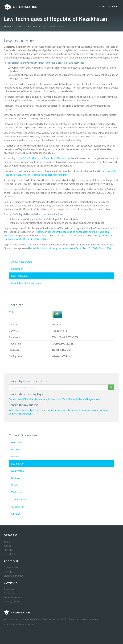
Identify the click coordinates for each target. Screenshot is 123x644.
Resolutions (41, 399)
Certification (27, 410)
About (7, 546)
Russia (15, 485)
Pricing (8, 571)
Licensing (41, 410)
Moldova (16, 478)
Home (102, 6)
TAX (17, 410)
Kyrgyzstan (17, 471)
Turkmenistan (19, 499)
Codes (12, 399)
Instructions (55, 399)
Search (8, 541)
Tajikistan (17, 492)
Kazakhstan (35, 26)
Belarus (15, 456)
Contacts (9, 593)
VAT (11, 410)
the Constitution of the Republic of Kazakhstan (44, 158)
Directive (28, 399)
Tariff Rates (69, 399)
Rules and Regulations (88, 399)
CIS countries (11, 567)
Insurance (84, 410)
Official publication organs (26, 283)
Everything (10, 554)
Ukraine (16, 514)
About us (9, 589)
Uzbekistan (18, 506)
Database (113, 6)
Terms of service (13, 597)
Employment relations (21, 413)
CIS (19, 26)
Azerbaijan (17, 442)
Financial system (56, 410)
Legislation (17, 269)
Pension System (99, 410)
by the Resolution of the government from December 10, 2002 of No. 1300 (70, 248)
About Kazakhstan (21, 262)
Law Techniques (20, 276)
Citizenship (72, 410)
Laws (19, 399)
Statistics (9, 550)
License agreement (14, 576)
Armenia (16, 449)
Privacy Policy (12, 601)
